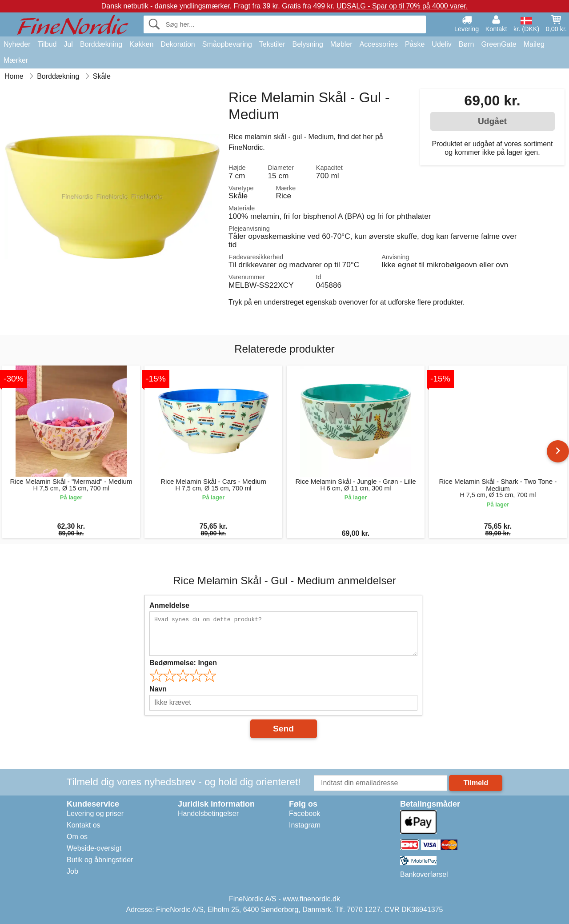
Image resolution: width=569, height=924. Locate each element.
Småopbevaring (227, 44)
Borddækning (101, 44)
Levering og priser (95, 814)
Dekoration (178, 44)
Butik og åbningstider (100, 860)
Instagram (305, 825)
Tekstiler (272, 44)
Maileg (534, 44)
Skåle (238, 196)
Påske (415, 44)
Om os (77, 837)
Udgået (492, 121)
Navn (158, 689)
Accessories (379, 44)
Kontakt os (84, 825)
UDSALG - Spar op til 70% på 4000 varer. (402, 6)
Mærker (16, 60)
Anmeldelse (169, 605)
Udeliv (441, 44)
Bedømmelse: (183, 663)
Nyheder (17, 44)
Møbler (341, 44)
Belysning (307, 44)
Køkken (141, 44)
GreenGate (499, 44)
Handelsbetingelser (208, 814)
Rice (284, 196)
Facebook (305, 814)
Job (72, 871)
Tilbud (47, 44)
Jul (68, 44)
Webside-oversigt (94, 848)
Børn (467, 44)
